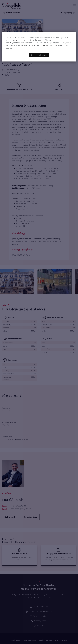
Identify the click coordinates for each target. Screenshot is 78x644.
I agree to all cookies (39, 55)
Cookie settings (46, 45)
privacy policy (27, 40)
